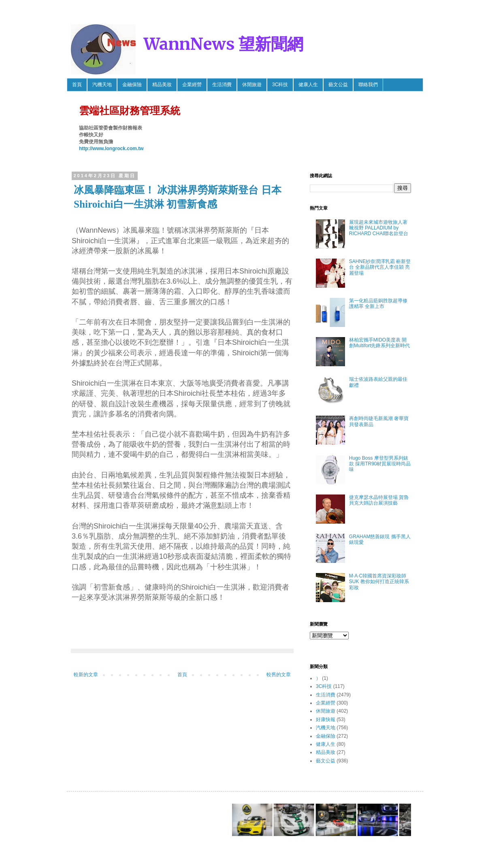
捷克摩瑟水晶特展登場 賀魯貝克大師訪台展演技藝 (379, 500)
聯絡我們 (368, 85)
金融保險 (132, 85)
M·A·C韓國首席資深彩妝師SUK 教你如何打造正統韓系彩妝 (379, 582)
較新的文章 (86, 675)
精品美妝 (162, 85)
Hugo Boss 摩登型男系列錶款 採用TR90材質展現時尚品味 (380, 464)
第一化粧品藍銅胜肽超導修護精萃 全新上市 (378, 303)
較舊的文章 (279, 675)
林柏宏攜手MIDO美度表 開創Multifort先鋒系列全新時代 (380, 343)
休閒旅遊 (252, 85)
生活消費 (222, 85)
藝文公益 (338, 85)
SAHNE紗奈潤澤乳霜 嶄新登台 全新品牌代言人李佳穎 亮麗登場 (380, 267)
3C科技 (280, 85)
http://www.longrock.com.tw (111, 149)
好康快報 (326, 719)
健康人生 (308, 85)
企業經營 (192, 85)
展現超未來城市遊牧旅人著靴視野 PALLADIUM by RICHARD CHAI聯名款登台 (379, 228)
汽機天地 (102, 85)
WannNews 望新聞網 (224, 44)
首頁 (77, 85)
